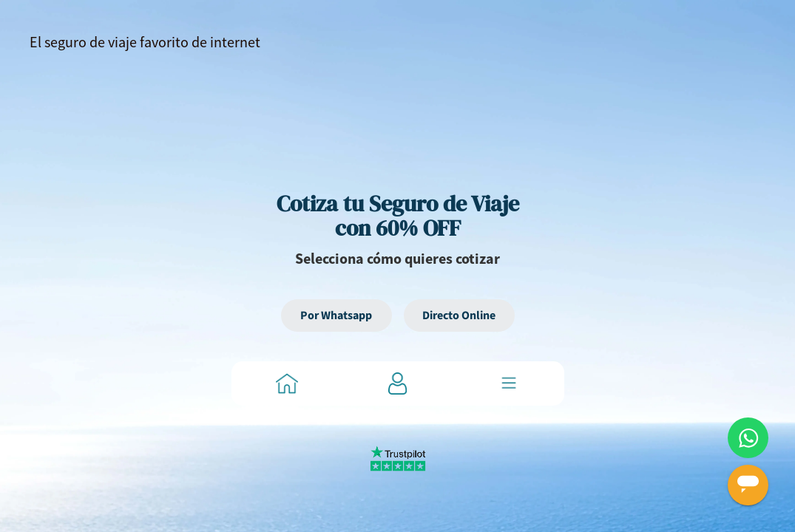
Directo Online (459, 316)
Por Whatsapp (336, 316)
